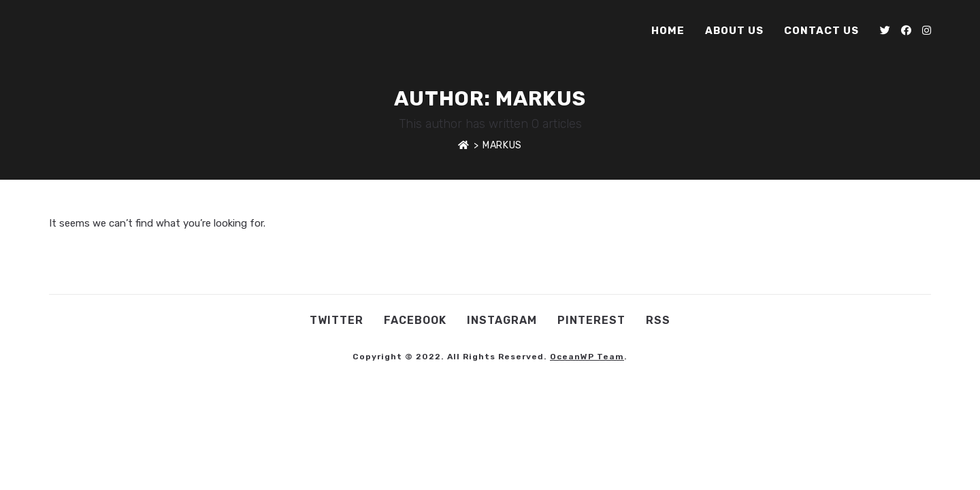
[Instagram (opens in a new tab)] (927, 31)
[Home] (464, 145)
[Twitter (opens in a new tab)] (885, 31)
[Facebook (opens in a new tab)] (906, 31)
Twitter (337, 320)
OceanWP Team (587, 357)
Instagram (502, 320)
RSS (658, 320)
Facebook (415, 320)
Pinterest (591, 320)
